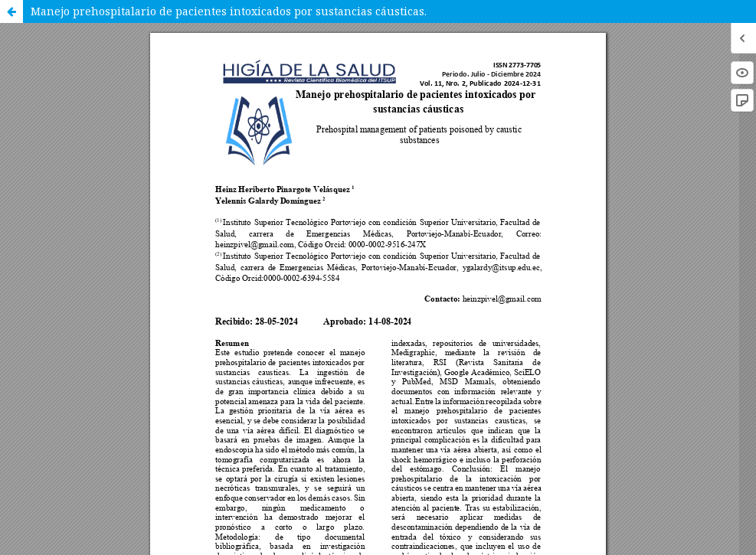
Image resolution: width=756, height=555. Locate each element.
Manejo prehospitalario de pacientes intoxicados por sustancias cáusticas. (229, 11)
